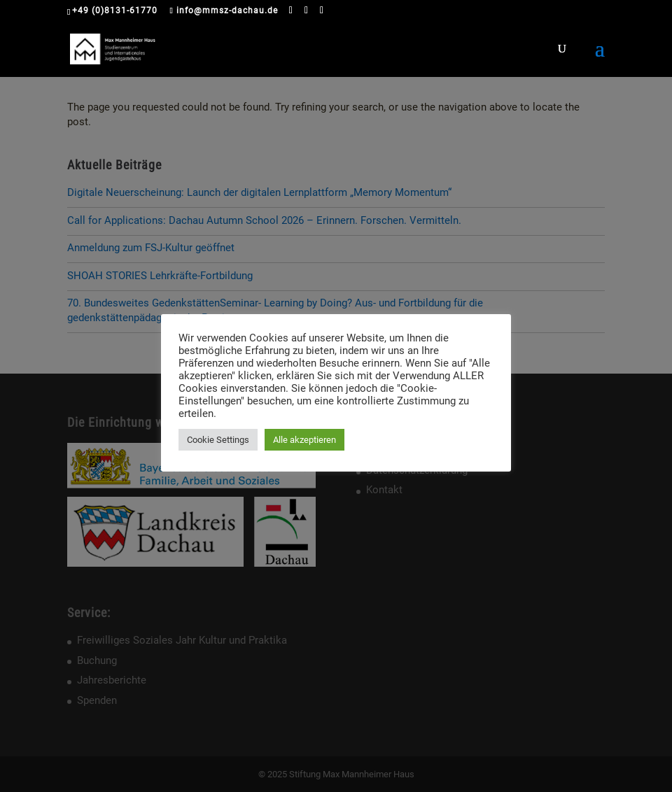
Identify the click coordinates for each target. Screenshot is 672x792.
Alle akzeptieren (304, 440)
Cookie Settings (218, 440)
